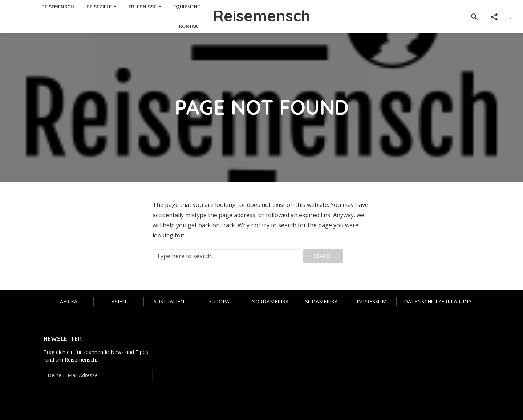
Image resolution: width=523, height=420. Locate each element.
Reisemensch (262, 16)
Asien (119, 301)
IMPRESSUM (372, 301)
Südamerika (321, 301)
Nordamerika (270, 301)
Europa (219, 301)
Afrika (69, 301)
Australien (169, 301)
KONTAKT (190, 26)
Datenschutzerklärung (438, 301)
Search (323, 256)
